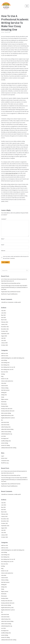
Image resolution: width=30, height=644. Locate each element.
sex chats (3, 436)
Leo (3, 32)
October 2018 (4, 345)
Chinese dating (5, 388)
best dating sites (5, 365)
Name (3, 239)
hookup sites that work (7, 409)
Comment (4, 219)
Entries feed (4, 458)
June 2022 (4, 313)
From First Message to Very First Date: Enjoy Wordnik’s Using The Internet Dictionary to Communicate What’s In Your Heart (14, 287)
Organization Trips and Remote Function (11, 292)
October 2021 (4, 331)
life (2, 420)
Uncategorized (5, 438)
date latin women (5, 390)
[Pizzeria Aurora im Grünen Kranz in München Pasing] (6, 6)
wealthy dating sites (6, 441)
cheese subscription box (7, 381)
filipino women (5, 399)
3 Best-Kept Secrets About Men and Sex (11, 283)
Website (3, 251)
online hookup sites (6, 427)
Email (3, 245)
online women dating (6, 432)
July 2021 (3, 338)
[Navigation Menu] (27, 6)
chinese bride (4, 386)
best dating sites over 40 (7, 369)
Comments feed (5, 461)
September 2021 (5, 334)
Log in (3, 456)
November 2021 (5, 329)
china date (4, 383)
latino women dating (6, 413)
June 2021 (4, 340)
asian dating (4, 360)
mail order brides (5, 425)
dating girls (4, 392)
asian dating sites (5, 363)
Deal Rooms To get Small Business (9, 294)
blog (2, 376)
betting (3, 374)
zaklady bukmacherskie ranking (9, 448)
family (3, 397)
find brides (4, 402)
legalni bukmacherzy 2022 (7, 415)
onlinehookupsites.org (7, 434)
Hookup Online (5, 406)
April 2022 (4, 317)
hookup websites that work (8, 411)
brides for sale (5, 379)
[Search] (15, 270)
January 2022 (4, 324)
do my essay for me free (12, 173)
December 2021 (5, 327)
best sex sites (5, 372)
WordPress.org (5, 463)
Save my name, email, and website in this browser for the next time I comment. (16, 257)
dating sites (4, 395)
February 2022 (5, 322)
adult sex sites (5, 356)
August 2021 (4, 336)
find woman (4, 404)
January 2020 (4, 343)
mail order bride (5, 422)
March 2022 (4, 320)
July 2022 (3, 311)
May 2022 (3, 315)
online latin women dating (7, 429)
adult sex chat (5, 353)
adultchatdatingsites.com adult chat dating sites (13, 358)
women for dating (5, 445)
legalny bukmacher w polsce (8, 418)
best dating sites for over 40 (8, 367)
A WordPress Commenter (7, 302)
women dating (5, 443)
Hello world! (18, 302)
